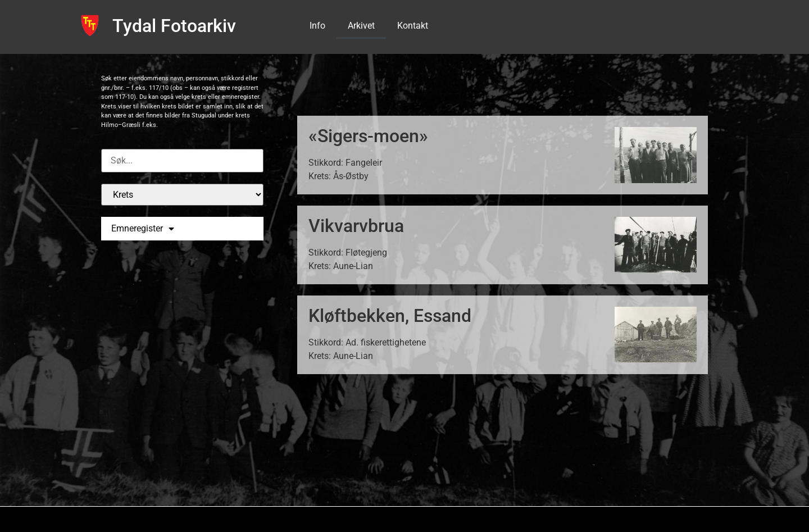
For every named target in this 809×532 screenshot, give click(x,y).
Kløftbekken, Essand (390, 316)
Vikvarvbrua (356, 226)
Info (317, 26)
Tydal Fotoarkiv (174, 26)
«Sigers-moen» (368, 136)
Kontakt (413, 26)
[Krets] (182, 195)
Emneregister (143, 229)
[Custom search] (182, 161)
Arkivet (361, 26)
